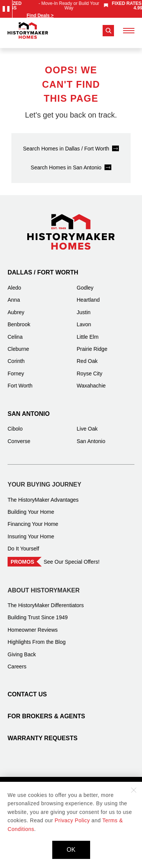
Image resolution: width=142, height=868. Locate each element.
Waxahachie (91, 381)
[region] (72, 9)
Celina (15, 332)
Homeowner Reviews (33, 625)
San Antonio (29, 409)
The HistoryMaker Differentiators (46, 601)
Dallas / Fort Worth (43, 268)
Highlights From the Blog (37, 637)
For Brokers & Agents (46, 712)
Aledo (14, 283)
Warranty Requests (43, 734)
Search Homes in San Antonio (66, 163)
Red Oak (87, 356)
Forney (16, 369)
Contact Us (27, 690)
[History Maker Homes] (28, 31)
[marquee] (72, 9)
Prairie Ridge (92, 344)
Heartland (88, 295)
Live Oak (87, 424)
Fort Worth (20, 381)
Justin (84, 308)
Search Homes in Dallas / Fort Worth (66, 144)
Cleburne (18, 344)
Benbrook (19, 320)
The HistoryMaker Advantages (43, 495)
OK (71, 850)
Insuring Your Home (31, 532)
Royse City (90, 369)
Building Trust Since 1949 (38, 613)
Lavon (84, 320)
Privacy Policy (72, 820)
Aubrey (16, 308)
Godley (85, 283)
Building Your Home (31, 507)
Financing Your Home (33, 519)
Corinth (16, 356)
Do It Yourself (23, 544)
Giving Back (22, 650)
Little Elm (88, 332)
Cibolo (15, 424)
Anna (14, 295)
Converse (19, 437)
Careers (17, 662)
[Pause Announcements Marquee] (6, 9)
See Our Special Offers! (72, 557)
